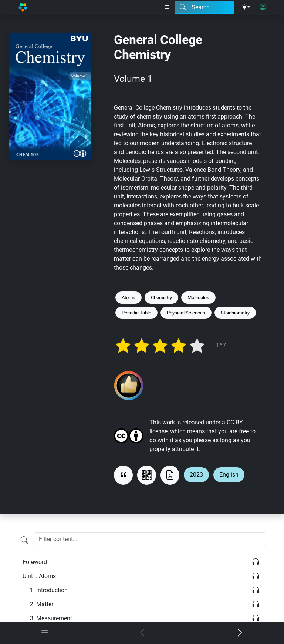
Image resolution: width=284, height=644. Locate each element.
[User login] (263, 7)
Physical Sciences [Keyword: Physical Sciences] (186, 313)
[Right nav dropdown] (167, 7)
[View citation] (123, 475)
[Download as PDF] (170, 475)
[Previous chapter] (142, 633)
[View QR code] (147, 475)
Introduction (49, 590)
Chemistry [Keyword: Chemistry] (161, 298)
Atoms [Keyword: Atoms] (129, 298)
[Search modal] (204, 7)
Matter (42, 604)
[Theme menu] (246, 7)
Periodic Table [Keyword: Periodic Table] (136, 313)
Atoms (39, 576)
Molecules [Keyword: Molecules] (198, 298)
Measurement (51, 618)
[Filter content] (24, 540)
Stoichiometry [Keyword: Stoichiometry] (235, 313)
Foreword (35, 562)
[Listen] (256, 562)
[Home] (23, 7)
